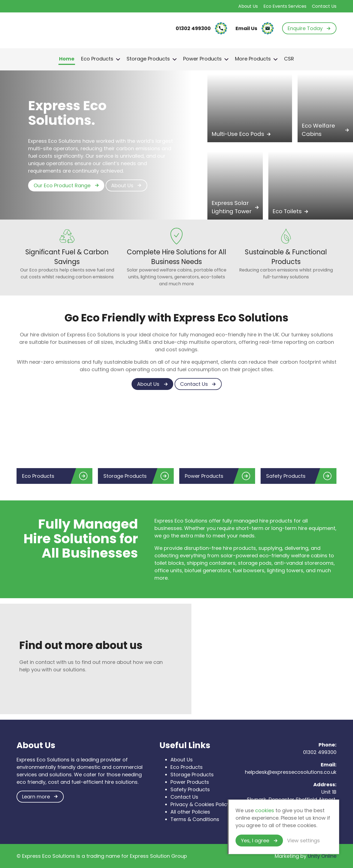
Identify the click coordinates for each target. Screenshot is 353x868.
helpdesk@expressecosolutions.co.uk (291, 772)
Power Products (202, 59)
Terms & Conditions (195, 819)
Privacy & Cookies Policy (200, 804)
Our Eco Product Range (62, 185)
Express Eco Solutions (47, 28)
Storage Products (148, 59)
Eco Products (97, 59)
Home (67, 59)
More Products (253, 59)
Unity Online (322, 856)
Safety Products (190, 789)
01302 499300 (319, 752)
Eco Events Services (285, 6)
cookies (265, 810)
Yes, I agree (255, 841)
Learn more (36, 797)
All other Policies (190, 812)
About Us (248, 6)
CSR (289, 59)
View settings (303, 841)
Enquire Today (305, 28)
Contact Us (324, 6)
